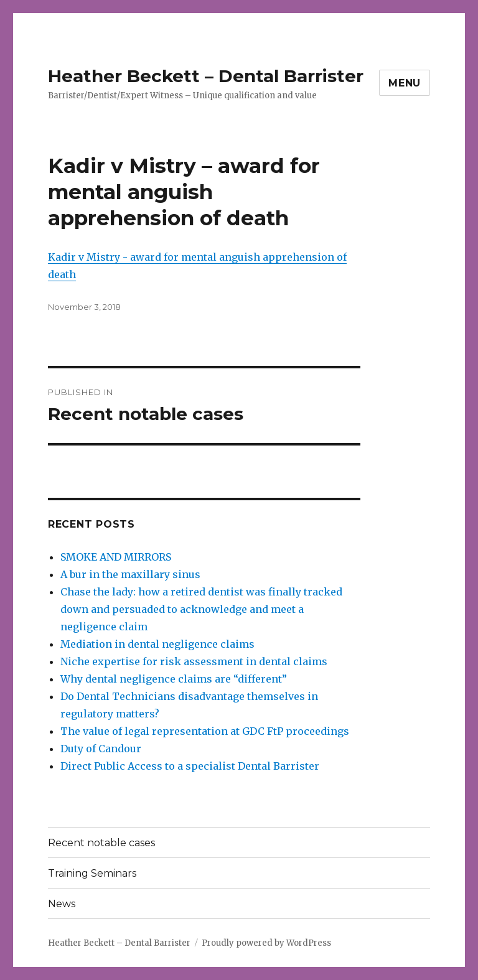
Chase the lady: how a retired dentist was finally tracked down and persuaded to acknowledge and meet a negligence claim (201, 609)
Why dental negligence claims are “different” (174, 679)
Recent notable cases (101, 843)
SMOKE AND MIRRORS (116, 557)
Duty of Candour (101, 749)
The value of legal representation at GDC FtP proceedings (205, 731)
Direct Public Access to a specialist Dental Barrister (190, 766)
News (62, 904)
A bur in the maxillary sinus (130, 574)
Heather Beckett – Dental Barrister (206, 76)
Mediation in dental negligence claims (157, 644)
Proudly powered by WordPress (266, 943)
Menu (405, 83)
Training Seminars (92, 873)
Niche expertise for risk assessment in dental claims (194, 661)
